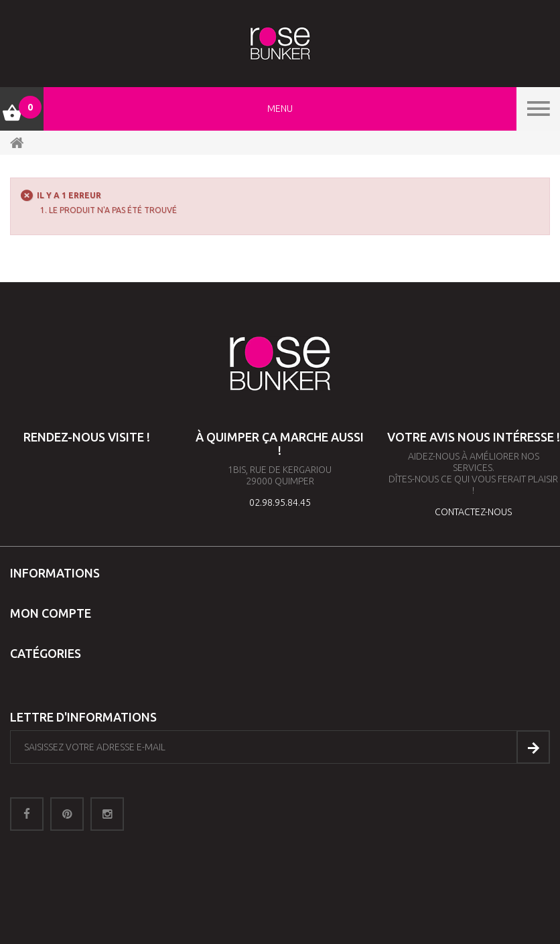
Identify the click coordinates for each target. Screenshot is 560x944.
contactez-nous (473, 512)
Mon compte (51, 613)
